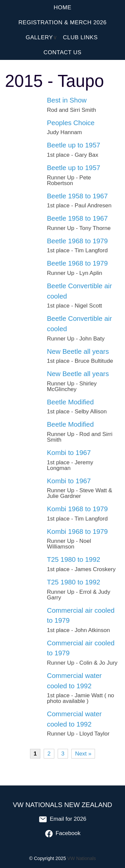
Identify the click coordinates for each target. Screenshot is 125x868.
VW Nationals (82, 858)
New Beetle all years (78, 351)
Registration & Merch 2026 (62, 22)
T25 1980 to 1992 (74, 559)
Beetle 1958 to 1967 (77, 196)
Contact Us (63, 52)
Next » (83, 754)
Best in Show (67, 100)
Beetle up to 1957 (74, 145)
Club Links (80, 37)
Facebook (63, 833)
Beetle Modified (70, 402)
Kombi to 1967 (69, 453)
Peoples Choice (71, 123)
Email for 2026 (62, 819)
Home (62, 7)
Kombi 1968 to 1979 (77, 509)
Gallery (39, 37)
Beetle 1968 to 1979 (77, 241)
